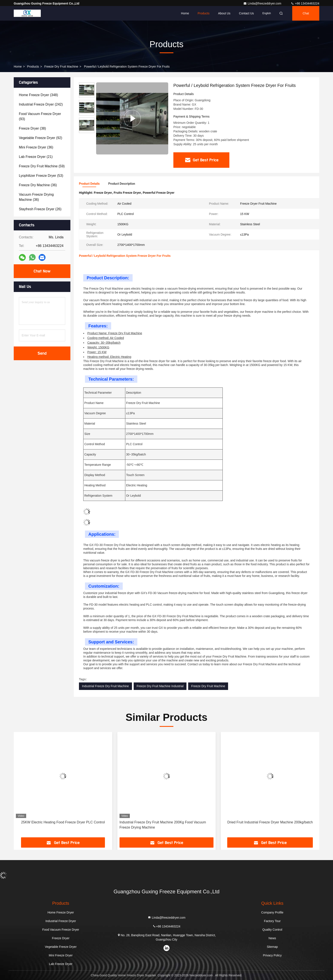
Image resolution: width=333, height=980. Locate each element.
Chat (306, 13)
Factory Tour (272, 921)
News (272, 938)
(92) (41, 138)
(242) (41, 104)
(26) (40, 209)
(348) (38, 95)
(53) (41, 176)
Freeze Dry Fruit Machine (61, 67)
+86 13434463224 (305, 3)
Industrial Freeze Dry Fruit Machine (105, 686)
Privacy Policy (272, 955)
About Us (224, 13)
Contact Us (246, 13)
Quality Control (272, 930)
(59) (42, 166)
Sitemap (272, 947)
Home (185, 13)
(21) (36, 157)
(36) (36, 147)
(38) (32, 128)
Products (204, 13)
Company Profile (272, 912)
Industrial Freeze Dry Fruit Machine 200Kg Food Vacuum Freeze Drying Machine (163, 825)
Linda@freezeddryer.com (263, 3)
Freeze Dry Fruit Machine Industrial (160, 686)
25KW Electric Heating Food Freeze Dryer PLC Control (63, 822)
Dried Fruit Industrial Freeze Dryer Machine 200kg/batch (270, 822)
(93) (40, 116)
